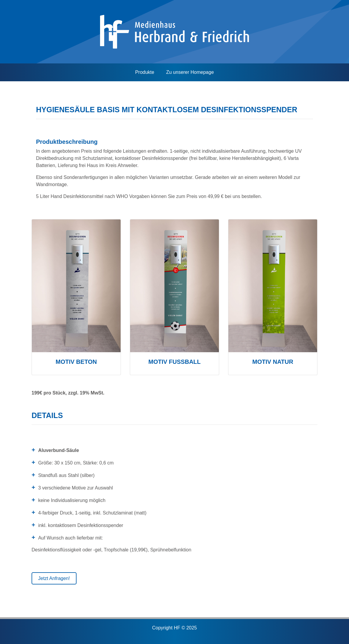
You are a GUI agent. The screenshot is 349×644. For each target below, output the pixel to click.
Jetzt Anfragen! (54, 578)
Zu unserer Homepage (190, 72)
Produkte (145, 72)
